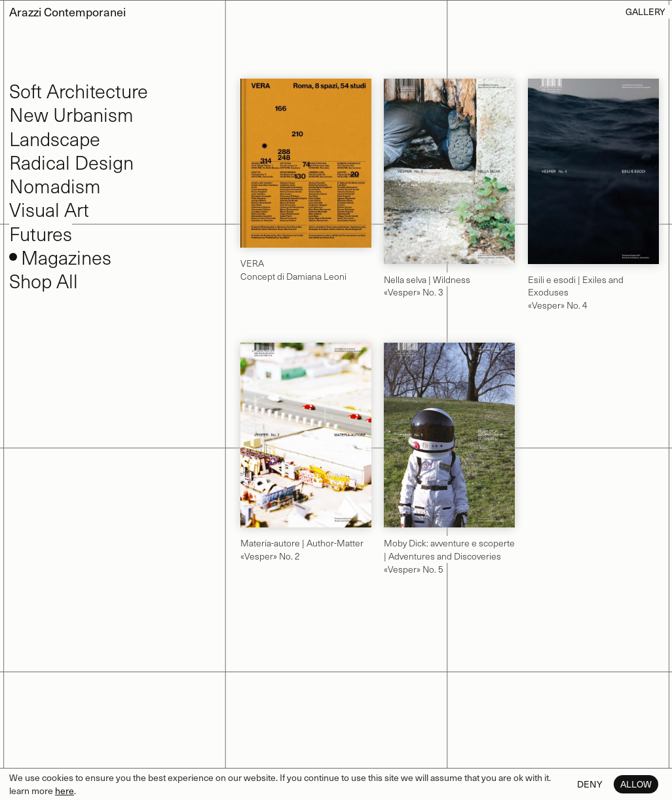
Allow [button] (636, 784)
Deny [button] (590, 784)
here (65, 790)
